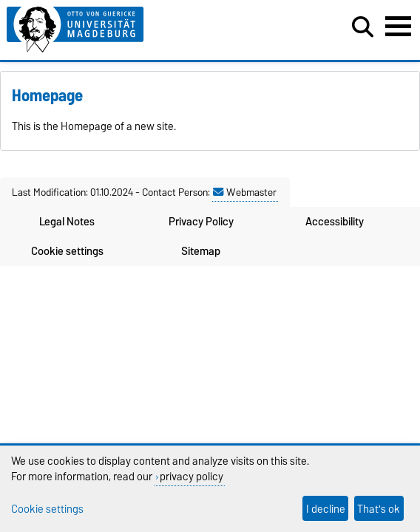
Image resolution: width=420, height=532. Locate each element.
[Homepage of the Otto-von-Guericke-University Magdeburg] (128, 30)
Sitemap (201, 251)
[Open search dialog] (363, 27)
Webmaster (245, 192)
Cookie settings (67, 251)
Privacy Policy (201, 222)
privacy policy (192, 476)
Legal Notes (67, 222)
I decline (326, 509)
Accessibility (335, 222)
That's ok (379, 509)
